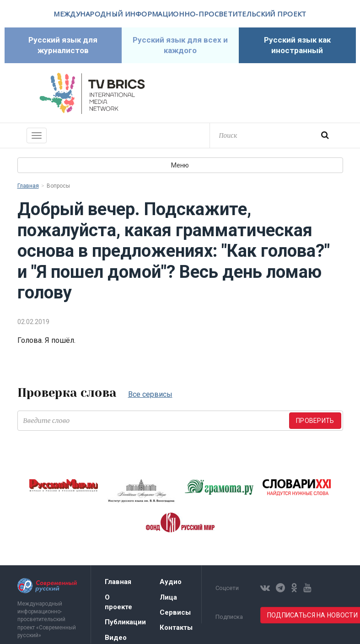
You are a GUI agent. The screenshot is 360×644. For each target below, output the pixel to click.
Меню (180, 165)
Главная (28, 186)
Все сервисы (150, 394)
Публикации (125, 622)
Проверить (315, 421)
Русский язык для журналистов (63, 45)
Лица (168, 597)
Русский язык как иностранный (297, 45)
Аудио (171, 582)
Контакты (176, 628)
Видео (116, 638)
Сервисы (175, 612)
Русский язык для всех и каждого (180, 45)
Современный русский (268, 93)
